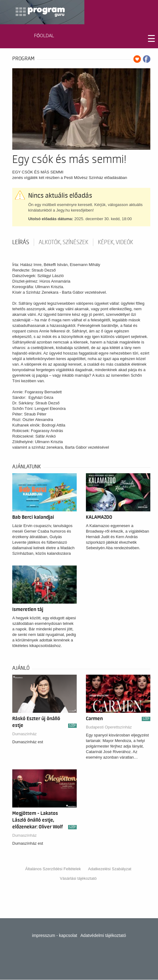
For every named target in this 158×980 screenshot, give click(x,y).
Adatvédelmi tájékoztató (103, 935)
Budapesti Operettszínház (109, 727)
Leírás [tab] (21, 242)
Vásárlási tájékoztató (78, 878)
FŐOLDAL (44, 36)
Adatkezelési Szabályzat (110, 869)
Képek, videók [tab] (116, 242)
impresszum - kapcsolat (54, 935)
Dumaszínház (24, 734)
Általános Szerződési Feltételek (53, 869)
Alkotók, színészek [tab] (64, 242)
